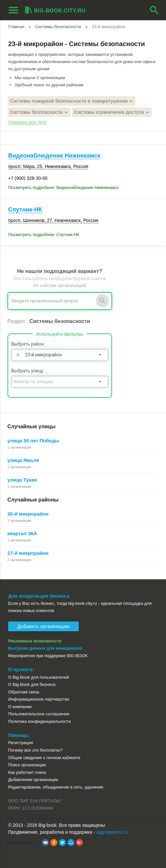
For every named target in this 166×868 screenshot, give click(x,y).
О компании (20, 707)
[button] (45, 842)
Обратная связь (24, 692)
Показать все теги (27, 122)
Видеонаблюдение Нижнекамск (54, 156)
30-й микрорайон (28, 514)
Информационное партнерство (39, 699)
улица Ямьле (24, 460)
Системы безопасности (58, 27)
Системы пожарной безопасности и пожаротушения (72, 101)
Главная (16, 27)
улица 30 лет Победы (33, 441)
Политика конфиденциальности (40, 721)
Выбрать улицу (27, 371)
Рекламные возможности (35, 641)
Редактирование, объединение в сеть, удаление (56, 787)
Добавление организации (33, 780)
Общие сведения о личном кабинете (44, 758)
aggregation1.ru (112, 832)
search (154, 10)
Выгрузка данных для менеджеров (45, 648)
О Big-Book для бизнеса (32, 684)
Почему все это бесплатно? (35, 750)
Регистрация (21, 743)
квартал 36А (22, 533)
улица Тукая (22, 480)
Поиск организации (27, 765)
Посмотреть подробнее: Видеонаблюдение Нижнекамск (63, 187)
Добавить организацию (43, 626)
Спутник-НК (25, 210)
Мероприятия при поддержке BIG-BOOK (48, 656)
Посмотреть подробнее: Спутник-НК (44, 235)
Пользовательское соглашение (39, 714)
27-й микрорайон (28, 553)
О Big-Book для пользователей (39, 677)
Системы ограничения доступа (112, 112)
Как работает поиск (27, 772)
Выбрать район (28, 344)
